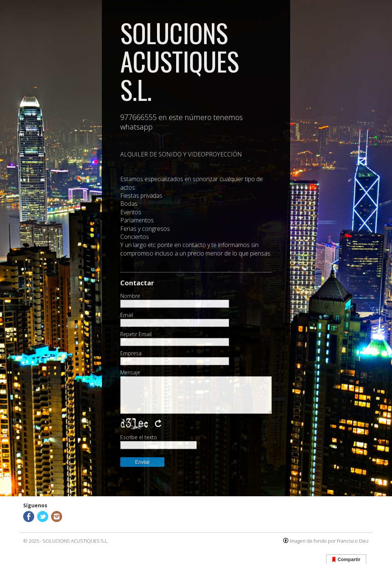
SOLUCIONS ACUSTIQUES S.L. (76, 541)
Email (127, 315)
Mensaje (130, 373)
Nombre (130, 296)
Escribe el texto (139, 437)
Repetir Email (136, 334)
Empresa (131, 353)
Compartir (346, 560)
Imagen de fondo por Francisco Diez (329, 541)
